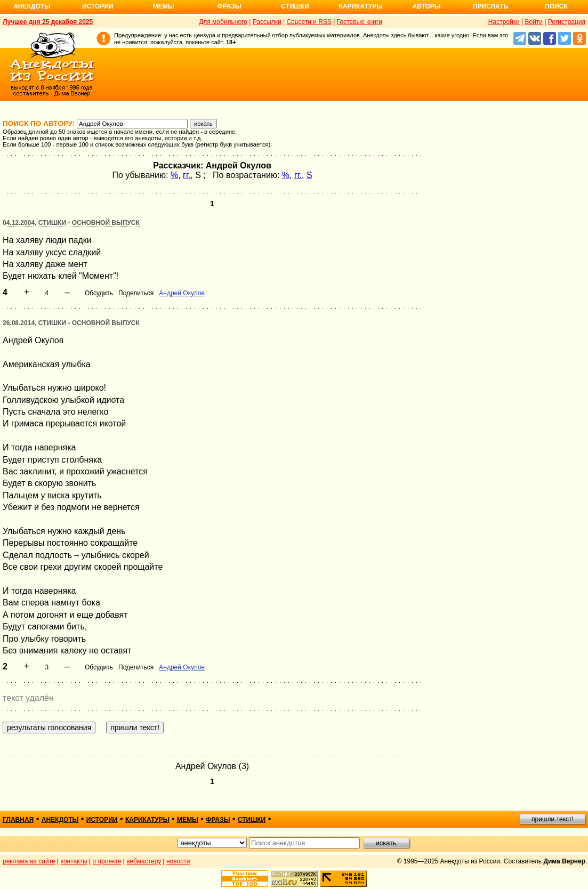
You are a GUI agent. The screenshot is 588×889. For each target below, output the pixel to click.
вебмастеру (144, 861)
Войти (534, 22)
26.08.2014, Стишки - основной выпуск (71, 323)
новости (178, 861)
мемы (188, 820)
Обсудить (99, 293)
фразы (218, 820)
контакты (74, 861)
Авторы (427, 6)
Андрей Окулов (182, 293)
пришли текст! (553, 819)
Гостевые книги (360, 22)
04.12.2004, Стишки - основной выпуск (71, 223)
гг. (187, 175)
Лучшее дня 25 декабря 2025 (48, 22)
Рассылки (267, 22)
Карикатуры (361, 6)
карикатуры (147, 820)
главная (18, 820)
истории (102, 820)
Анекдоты (32, 6)
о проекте (107, 861)
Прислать (490, 6)
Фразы (229, 6)
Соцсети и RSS (309, 22)
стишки (252, 820)
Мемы (164, 6)
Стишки (295, 6)
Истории (98, 6)
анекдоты (60, 820)
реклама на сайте (29, 861)
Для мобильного (223, 22)
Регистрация (567, 22)
